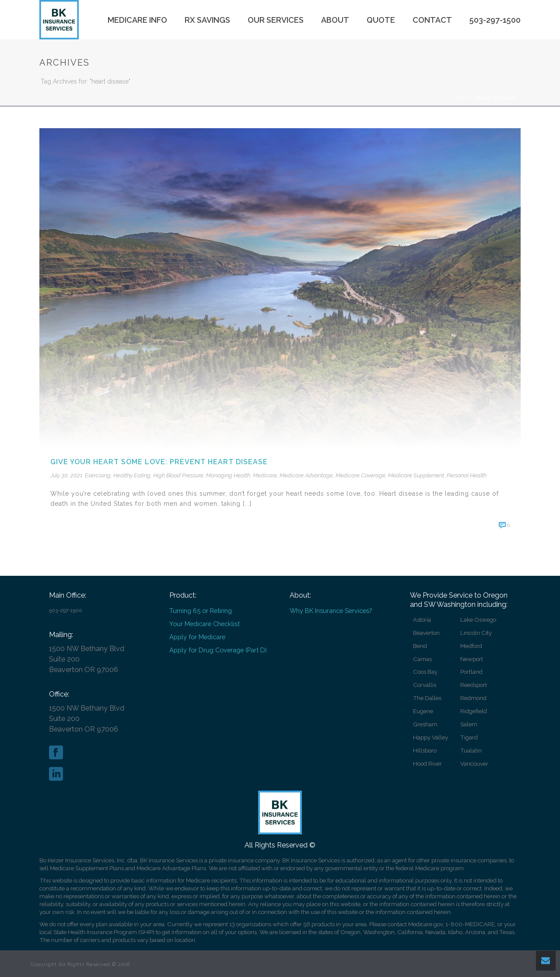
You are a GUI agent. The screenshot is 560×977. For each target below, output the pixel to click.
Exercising (98, 475)
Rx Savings (207, 20)
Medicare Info (137, 20)
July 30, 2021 (66, 475)
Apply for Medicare (197, 637)
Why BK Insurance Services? (331, 611)
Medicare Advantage (306, 475)
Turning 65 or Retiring (201, 611)
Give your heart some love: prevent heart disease (159, 462)
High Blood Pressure (178, 475)
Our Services (276, 20)
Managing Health (228, 475)
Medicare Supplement (416, 475)
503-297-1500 (495, 20)
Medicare (265, 475)
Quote (381, 20)
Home (460, 98)
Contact (432, 20)
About (335, 20)
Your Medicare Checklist (205, 624)
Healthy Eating (132, 475)
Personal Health (467, 475)
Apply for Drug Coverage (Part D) (218, 650)
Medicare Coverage (360, 475)
